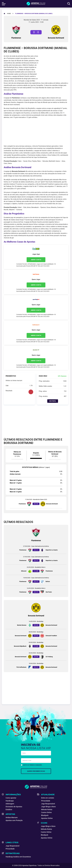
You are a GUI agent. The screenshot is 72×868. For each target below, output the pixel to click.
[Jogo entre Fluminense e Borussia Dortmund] (36, 502)
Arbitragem (10, 804)
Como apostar (11, 798)
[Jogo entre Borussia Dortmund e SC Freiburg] (36, 655)
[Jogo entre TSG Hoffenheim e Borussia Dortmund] (36, 666)
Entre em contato (48, 798)
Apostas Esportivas (29, 865)
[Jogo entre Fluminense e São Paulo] (36, 591)
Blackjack (45, 815)
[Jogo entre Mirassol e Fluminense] (36, 570)
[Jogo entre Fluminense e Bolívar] (36, 580)
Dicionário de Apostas (14, 807)
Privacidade (46, 801)
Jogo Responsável (48, 804)
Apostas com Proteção (14, 820)
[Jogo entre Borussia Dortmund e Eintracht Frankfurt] (36, 634)
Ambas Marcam (12, 817)
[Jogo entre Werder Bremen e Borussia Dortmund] (36, 624)
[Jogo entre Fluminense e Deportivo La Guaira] (36, 549)
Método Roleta (47, 809)
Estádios (9, 809)
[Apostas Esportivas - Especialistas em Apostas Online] (9, 14)
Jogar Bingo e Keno (48, 807)
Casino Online (46, 812)
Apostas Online (47, 818)
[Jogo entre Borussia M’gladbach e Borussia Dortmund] (36, 645)
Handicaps (10, 801)
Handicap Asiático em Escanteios (18, 857)
